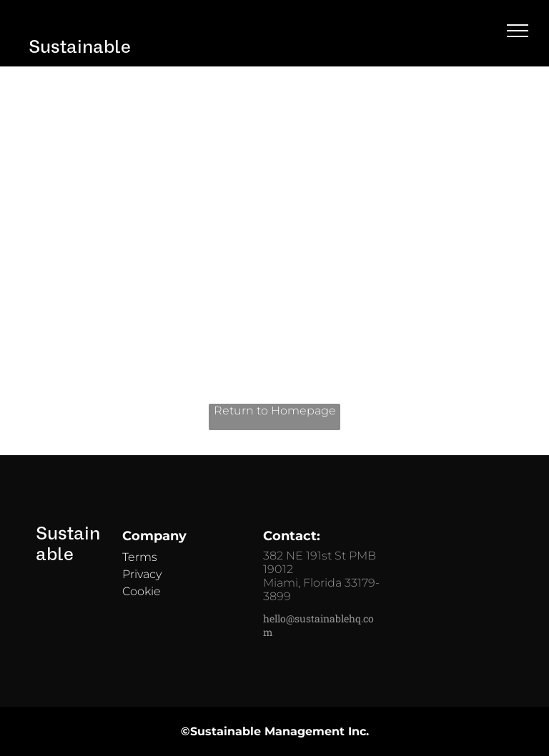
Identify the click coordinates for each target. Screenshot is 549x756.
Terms (140, 557)
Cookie (142, 591)
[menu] (518, 31)
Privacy (142, 574)
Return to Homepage (275, 411)
